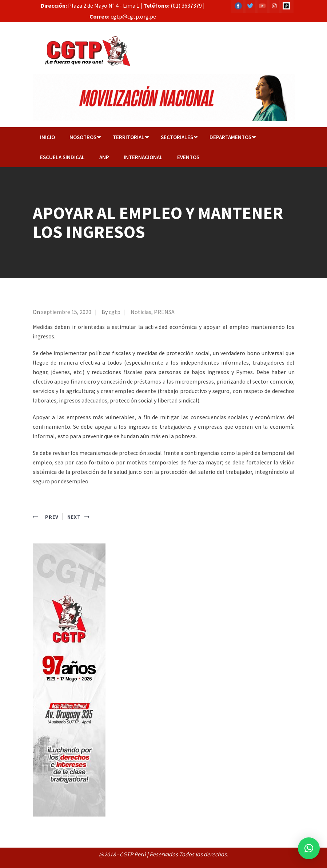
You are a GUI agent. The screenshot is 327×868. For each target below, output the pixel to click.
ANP (104, 157)
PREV (46, 517)
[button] (309, 848)
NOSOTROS (83, 137)
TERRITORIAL (129, 137)
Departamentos (230, 137)
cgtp (115, 312)
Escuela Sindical (62, 157)
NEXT (79, 517)
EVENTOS (188, 157)
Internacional (143, 157)
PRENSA (164, 312)
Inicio (47, 137)
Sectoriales (177, 137)
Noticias (141, 312)
